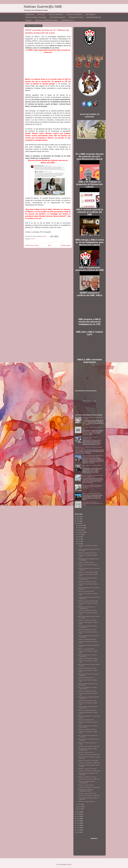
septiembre (81, 532)
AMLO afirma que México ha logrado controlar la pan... (87, 579)
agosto (80, 534)
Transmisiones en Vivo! (67, 20)
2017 (78, 816)
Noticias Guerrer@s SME (43, 7)
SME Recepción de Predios (76, 17)
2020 (78, 523)
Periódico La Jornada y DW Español (92, 494)
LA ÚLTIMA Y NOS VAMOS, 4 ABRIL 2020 (89, 787)
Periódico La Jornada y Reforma (86, 649)
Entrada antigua (66, 245)
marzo (80, 804)
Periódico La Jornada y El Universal (87, 553)
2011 (78, 830)
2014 (78, 823)
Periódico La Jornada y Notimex (86, 562)
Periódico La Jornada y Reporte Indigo (88, 572)
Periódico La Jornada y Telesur (86, 720)
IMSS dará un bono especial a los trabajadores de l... (86, 608)
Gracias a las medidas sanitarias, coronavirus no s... (86, 782)
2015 (78, 821)
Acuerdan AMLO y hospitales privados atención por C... (88, 707)
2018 (78, 814)
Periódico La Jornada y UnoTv (86, 678)
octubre (80, 530)
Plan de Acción (41, 14)
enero (80, 809)
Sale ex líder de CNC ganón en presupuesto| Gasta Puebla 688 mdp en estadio (93, 504)
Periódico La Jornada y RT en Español (88, 659)
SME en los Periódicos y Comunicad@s (36, 17)
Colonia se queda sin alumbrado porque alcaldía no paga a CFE (93, 476)
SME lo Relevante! (90, 14)
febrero (80, 807)
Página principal (30, 14)
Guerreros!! (29, 20)
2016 (78, 819)
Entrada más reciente (32, 245)
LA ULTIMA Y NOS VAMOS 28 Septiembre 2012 (90, 438)
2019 (78, 812)
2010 (78, 832)
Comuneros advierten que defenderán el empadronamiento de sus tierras (93, 456)
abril (79, 544)
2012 (78, 828)
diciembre (81, 525)
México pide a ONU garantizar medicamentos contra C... (86, 790)
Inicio (50, 245)
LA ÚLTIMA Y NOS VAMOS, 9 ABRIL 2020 (89, 746)
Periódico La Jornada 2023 (56, 14)
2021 (78, 521)
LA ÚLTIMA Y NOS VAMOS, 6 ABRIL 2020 (89, 771)
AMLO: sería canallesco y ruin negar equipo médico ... (87, 688)
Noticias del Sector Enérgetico (74, 14)
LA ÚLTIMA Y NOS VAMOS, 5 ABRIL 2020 (89, 779)
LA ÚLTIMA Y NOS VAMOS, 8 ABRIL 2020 (89, 755)
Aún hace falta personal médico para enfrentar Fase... (87, 627)
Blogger (69, 864)
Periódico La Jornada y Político (86, 591)
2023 (78, 517)
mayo (80, 541)
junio (80, 539)
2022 (78, 519)
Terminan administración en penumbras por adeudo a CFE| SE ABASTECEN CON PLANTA (93, 487)
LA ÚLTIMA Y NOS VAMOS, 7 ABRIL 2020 (89, 763)
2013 (78, 825)
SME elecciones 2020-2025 (94, 17)
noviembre (81, 528)
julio (79, 537)
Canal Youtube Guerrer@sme (57, 17)
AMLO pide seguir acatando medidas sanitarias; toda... (87, 749)
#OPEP (33, 239)
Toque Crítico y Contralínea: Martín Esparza (46, 20)
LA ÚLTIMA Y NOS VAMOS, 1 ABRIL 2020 (89, 796)
